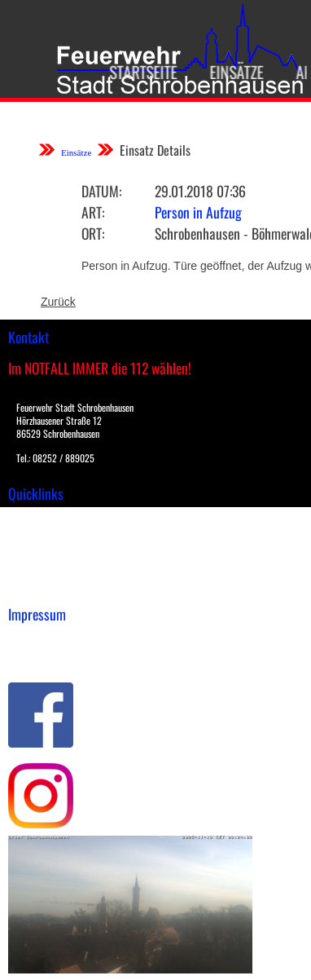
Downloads (36, 536)
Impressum (37, 639)
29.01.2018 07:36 (200, 191)
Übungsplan (39, 553)
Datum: (101, 191)
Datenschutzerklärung (66, 656)
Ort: (93, 233)
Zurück (58, 302)
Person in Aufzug (198, 212)
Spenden (30, 587)
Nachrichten (39, 570)
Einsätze (232, 72)
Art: (93, 212)
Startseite (139, 72)
